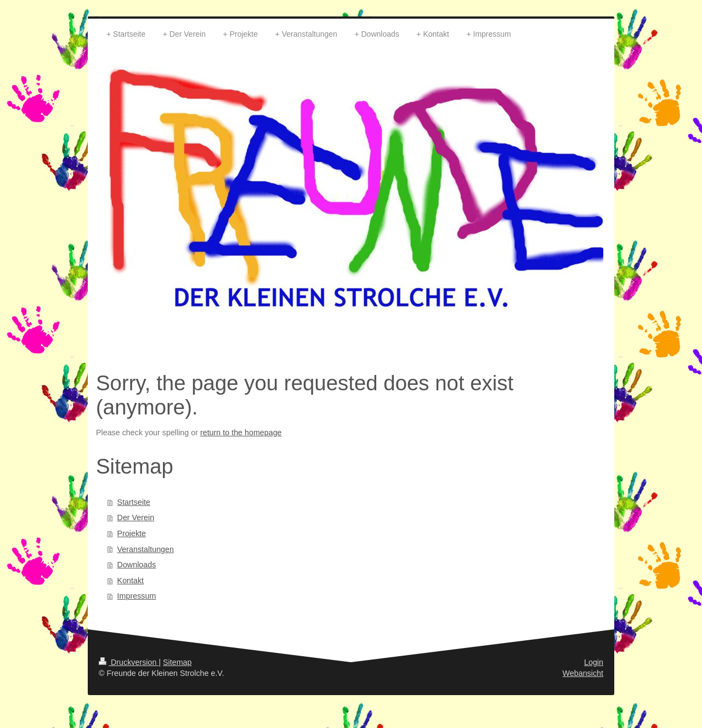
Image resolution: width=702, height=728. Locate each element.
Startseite (134, 502)
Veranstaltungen (146, 549)
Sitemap (177, 662)
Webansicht (583, 673)
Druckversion (129, 662)
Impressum (137, 596)
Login (594, 662)
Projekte (132, 533)
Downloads (137, 565)
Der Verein (136, 517)
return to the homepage (241, 433)
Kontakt (131, 581)
